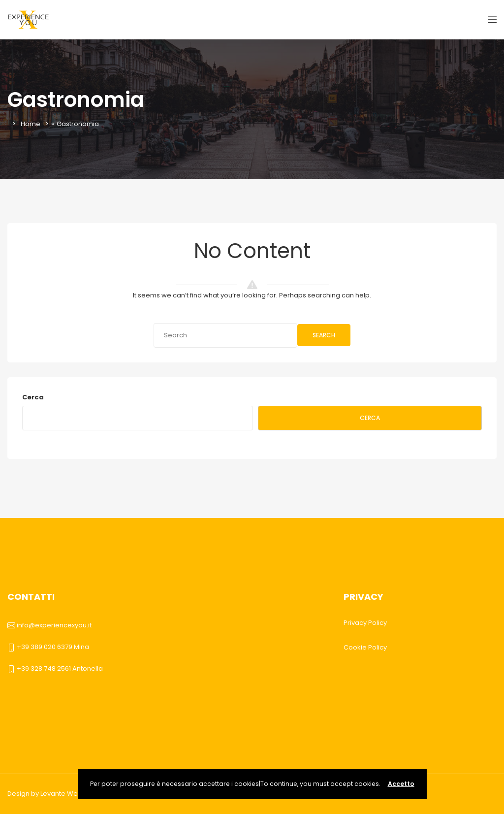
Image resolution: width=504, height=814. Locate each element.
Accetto (401, 784)
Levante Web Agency (74, 794)
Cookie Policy (365, 647)
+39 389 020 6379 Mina (53, 647)
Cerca (33, 397)
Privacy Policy (365, 623)
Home (31, 124)
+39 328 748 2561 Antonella (60, 668)
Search (324, 335)
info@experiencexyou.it (54, 625)
